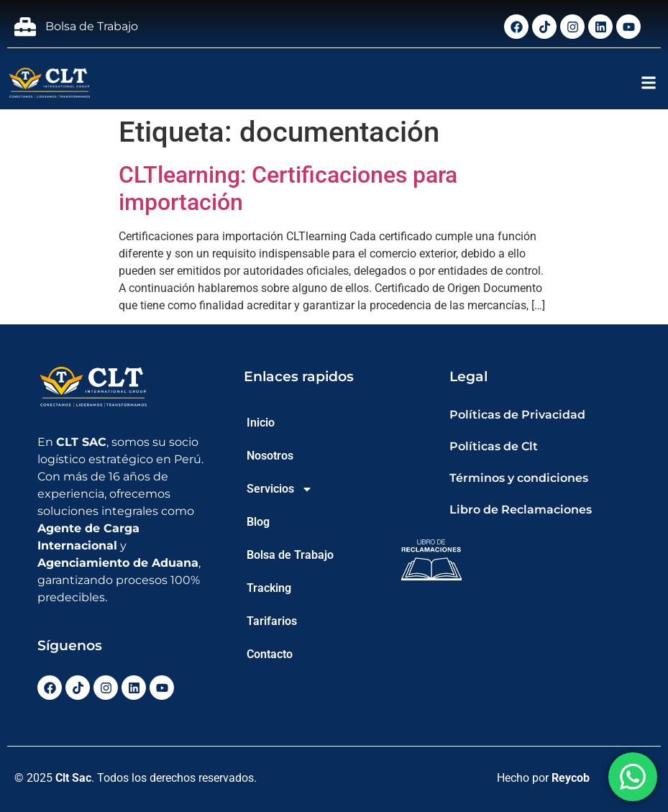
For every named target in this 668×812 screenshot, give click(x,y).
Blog (258, 522)
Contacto (270, 654)
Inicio (261, 423)
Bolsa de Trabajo (290, 555)
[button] (649, 83)
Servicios (280, 489)
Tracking (269, 588)
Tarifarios (272, 621)
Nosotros (270, 456)
